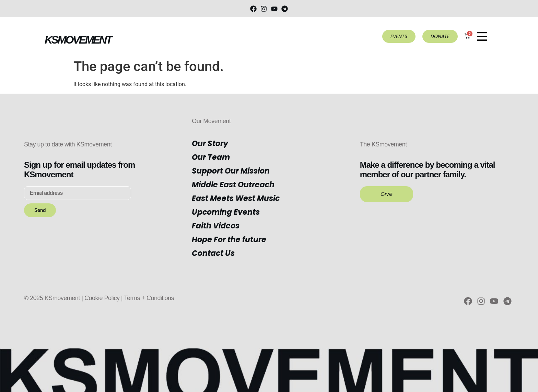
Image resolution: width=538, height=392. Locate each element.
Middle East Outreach (233, 185)
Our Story (210, 144)
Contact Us (213, 253)
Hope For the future (229, 240)
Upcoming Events (226, 212)
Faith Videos (216, 226)
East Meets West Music (236, 198)
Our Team (211, 157)
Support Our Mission (231, 171)
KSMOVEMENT (78, 40)
